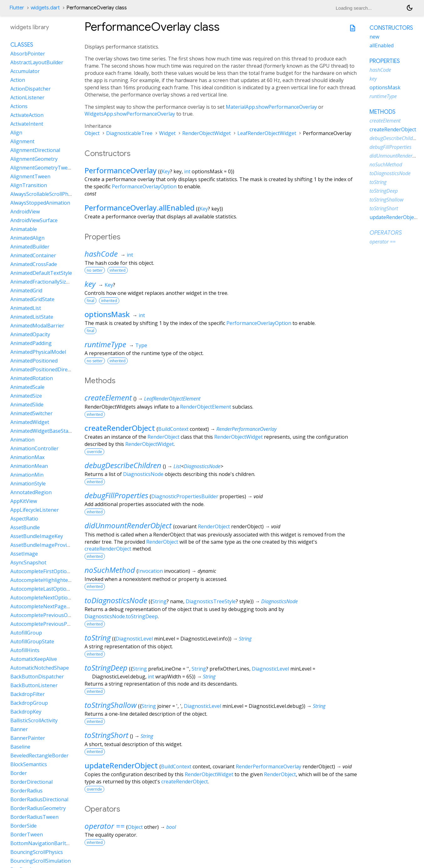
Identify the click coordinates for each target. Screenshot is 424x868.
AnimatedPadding (31, 343)
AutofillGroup (26, 633)
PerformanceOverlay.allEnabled (140, 208)
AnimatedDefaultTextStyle (41, 273)
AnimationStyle (28, 484)
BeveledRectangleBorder (39, 756)
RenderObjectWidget (207, 133)
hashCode (101, 254)
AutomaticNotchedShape (40, 668)
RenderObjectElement (206, 407)
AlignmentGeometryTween (42, 168)
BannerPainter (28, 738)
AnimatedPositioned (34, 361)
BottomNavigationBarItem (42, 843)
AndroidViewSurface (34, 220)
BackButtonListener (34, 685)
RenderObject (163, 437)
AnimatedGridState (32, 299)
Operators (386, 233)
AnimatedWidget (30, 422)
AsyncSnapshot (28, 562)
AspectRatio (24, 519)
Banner (19, 729)
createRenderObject (120, 428)
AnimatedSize (26, 396)
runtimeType (105, 344)
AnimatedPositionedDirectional (47, 369)
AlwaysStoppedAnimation (40, 203)
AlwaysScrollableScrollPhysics (45, 194)
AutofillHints (25, 650)
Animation (22, 440)
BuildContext (173, 429)
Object (92, 133)
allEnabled (382, 45)
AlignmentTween (30, 176)
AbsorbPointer (28, 54)
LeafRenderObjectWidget (267, 133)
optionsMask (107, 314)
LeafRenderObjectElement (172, 399)
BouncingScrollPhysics (37, 852)
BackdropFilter (28, 694)
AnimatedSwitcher (31, 413)
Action (18, 80)
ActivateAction (27, 115)
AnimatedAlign (27, 238)
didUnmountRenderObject (128, 525)
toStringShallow (111, 705)
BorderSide (23, 826)
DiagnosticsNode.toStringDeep (121, 616)
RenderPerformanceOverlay (246, 429)
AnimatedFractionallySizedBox (46, 282)
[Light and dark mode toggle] (410, 8)
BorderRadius (26, 791)
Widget (167, 133)
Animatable (24, 229)
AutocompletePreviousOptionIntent (52, 615)
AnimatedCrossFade (34, 264)
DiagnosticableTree (129, 133)
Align (16, 133)
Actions (19, 106)
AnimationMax (27, 457)
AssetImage (24, 554)
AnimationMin (27, 475)
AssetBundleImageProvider (42, 545)
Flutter (17, 8)
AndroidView (25, 212)
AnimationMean (29, 466)
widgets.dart (45, 8)
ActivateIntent (27, 124)
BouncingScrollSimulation (41, 861)
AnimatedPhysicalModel (38, 352)
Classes (22, 45)
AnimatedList (26, 308)
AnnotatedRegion (31, 492)
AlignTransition (29, 185)
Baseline (20, 747)
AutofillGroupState (32, 641)
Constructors (391, 28)
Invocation (150, 571)
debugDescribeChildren (123, 465)
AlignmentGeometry (34, 159)
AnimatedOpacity (30, 334)
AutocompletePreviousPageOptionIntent (58, 624)
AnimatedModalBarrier (37, 326)
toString (98, 638)
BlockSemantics (29, 764)
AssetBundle (25, 527)
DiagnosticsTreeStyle (211, 601)
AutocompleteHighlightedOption (49, 580)
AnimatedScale (27, 387)
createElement (108, 397)
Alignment (22, 141)
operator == (105, 826)
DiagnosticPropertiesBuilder (185, 496)
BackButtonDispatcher (37, 677)
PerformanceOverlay (121, 170)
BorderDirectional (31, 782)
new (374, 37)
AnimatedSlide (27, 405)
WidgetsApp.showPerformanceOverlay (130, 114)
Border (19, 773)
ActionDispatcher (31, 89)
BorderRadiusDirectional (39, 799)
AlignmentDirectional (35, 150)
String (159, 601)
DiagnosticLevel (134, 639)
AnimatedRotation (32, 378)
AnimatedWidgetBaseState (42, 431)
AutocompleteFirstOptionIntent (47, 571)
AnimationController (34, 448)
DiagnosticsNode (202, 466)
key (90, 284)
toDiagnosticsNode (116, 600)
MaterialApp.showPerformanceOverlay (271, 107)
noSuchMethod (110, 570)
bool (171, 827)
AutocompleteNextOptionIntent (48, 598)
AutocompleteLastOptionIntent (47, 589)
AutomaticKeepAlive (34, 659)
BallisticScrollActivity (34, 720)
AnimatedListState (32, 317)
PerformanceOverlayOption (144, 186)
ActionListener (27, 97)
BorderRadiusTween (34, 817)
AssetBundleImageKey (37, 536)
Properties (385, 61)
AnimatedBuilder (30, 247)
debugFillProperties (116, 495)
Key (166, 171)
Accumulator (25, 71)
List (177, 466)
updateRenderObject (121, 765)
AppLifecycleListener (35, 510)
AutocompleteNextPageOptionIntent (54, 606)
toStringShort (106, 735)
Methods (383, 112)
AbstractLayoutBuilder (37, 62)
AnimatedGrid (26, 290)
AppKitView (24, 501)
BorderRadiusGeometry (38, 808)
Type (141, 345)
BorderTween (27, 834)
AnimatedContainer (33, 255)
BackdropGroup (29, 703)
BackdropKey (26, 712)
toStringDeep (106, 668)
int (187, 171)
